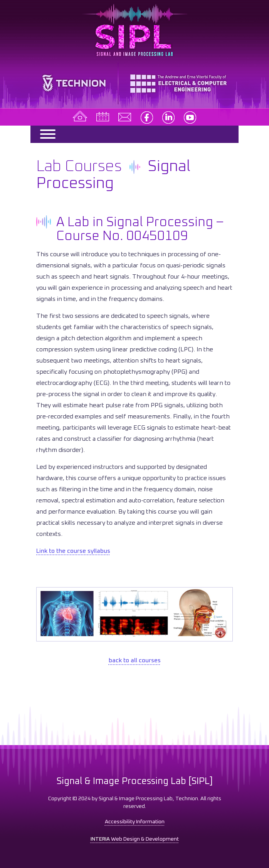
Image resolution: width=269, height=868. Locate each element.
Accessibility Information (135, 822)
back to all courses (135, 660)
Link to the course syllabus (73, 551)
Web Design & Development (135, 839)
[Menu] (44, 134)
